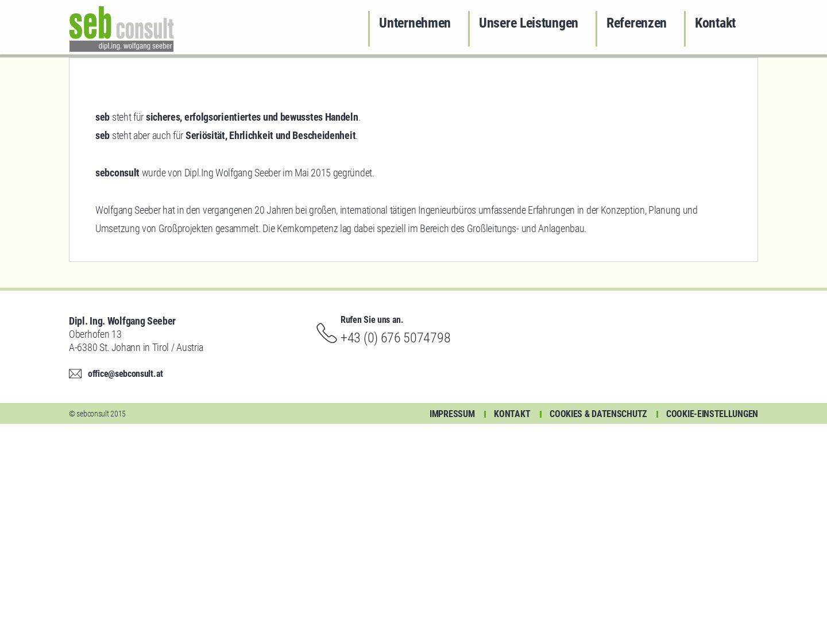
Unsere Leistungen (529, 23)
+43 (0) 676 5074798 (395, 558)
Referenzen (637, 23)
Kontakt (715, 23)
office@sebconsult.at (125, 594)
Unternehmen (415, 23)
